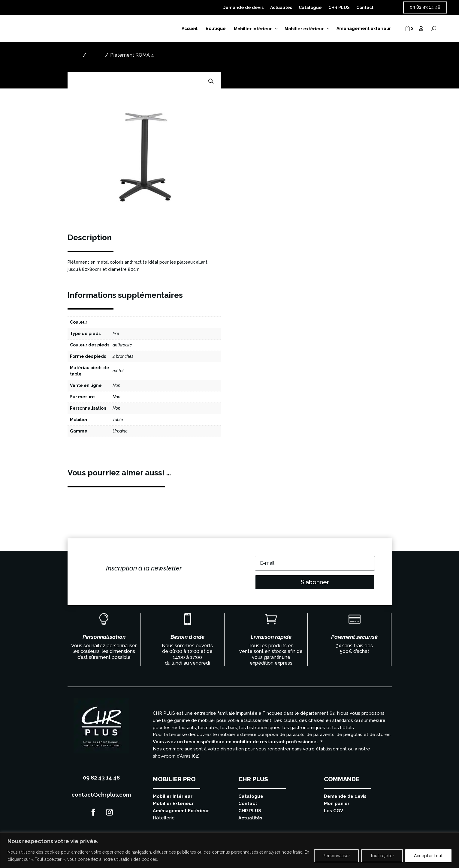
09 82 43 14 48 (425, 7)
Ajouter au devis (266, 141)
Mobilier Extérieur (173, 804)
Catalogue (310, 8)
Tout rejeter (382, 856)
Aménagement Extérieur (181, 811)
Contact (365, 8)
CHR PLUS (339, 8)
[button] (211, 81)
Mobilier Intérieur (173, 796)
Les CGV (334, 811)
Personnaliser (336, 856)
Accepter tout (428, 856)
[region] (229, 850)
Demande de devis (243, 8)
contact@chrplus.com (101, 795)
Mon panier (337, 804)
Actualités (281, 8)
